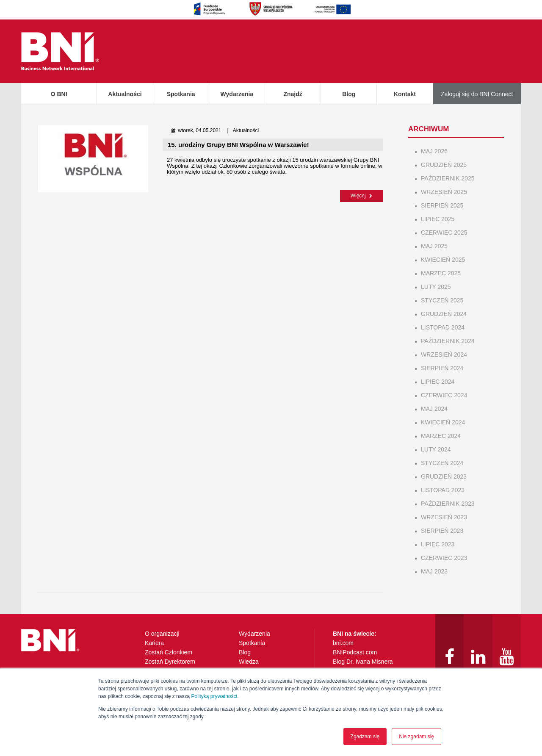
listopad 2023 (443, 490)
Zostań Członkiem (169, 652)
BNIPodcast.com (355, 652)
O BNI (59, 94)
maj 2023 (434, 571)
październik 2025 (448, 178)
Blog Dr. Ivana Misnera (363, 662)
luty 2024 (436, 449)
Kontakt (405, 94)
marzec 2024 (441, 436)
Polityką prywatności (214, 696)
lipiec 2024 (438, 382)
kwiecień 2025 (443, 260)
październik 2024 (448, 341)
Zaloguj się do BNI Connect (477, 94)
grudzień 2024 (444, 314)
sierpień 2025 (442, 205)
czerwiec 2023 (444, 558)
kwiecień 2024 (443, 422)
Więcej (361, 196)
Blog (349, 94)
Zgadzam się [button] (365, 737)
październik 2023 (448, 504)
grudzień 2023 (444, 476)
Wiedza (249, 662)
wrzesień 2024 (444, 354)
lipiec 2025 (438, 219)
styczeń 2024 (442, 463)
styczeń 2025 (442, 300)
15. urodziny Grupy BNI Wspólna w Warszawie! (238, 145)
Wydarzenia (237, 94)
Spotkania (181, 94)
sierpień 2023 (442, 531)
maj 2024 (434, 409)
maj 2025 (434, 246)
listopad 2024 (443, 327)
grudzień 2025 (444, 165)
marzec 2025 (441, 273)
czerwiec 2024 (444, 395)
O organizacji (162, 634)
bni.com (343, 643)
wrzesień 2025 (444, 192)
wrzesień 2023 (444, 517)
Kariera (154, 643)
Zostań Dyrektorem (170, 662)
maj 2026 (434, 151)
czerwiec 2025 (444, 233)
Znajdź (293, 94)
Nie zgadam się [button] (416, 737)
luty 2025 (436, 287)
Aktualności (125, 94)
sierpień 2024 (442, 368)
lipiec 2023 (438, 544)
